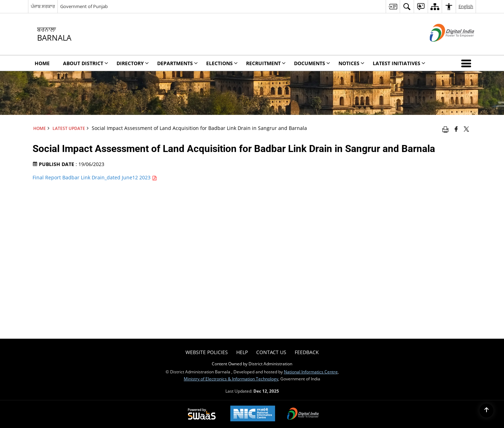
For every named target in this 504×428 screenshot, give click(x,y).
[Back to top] (486, 410)
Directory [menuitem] (133, 63)
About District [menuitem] (86, 63)
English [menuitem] (466, 6)
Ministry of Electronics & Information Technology (231, 379)
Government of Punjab (84, 6)
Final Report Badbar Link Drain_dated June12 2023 (95, 177)
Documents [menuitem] (312, 63)
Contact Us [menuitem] (271, 352)
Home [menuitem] (42, 63)
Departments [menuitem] (177, 63)
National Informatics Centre (311, 372)
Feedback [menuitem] (307, 352)
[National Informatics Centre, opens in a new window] (253, 414)
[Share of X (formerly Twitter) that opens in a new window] (466, 129)
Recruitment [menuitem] (266, 63)
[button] (468, 63)
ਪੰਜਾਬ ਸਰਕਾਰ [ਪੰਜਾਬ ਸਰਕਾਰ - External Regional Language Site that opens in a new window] (43, 6)
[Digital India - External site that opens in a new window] (443, 47)
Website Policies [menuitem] (207, 352)
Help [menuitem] (242, 352)
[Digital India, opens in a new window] (303, 414)
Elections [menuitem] (222, 63)
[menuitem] (393, 6)
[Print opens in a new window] (445, 129)
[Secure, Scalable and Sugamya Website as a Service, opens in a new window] (202, 414)
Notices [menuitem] (351, 63)
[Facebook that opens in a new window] (456, 129)
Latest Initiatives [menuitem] (399, 63)
